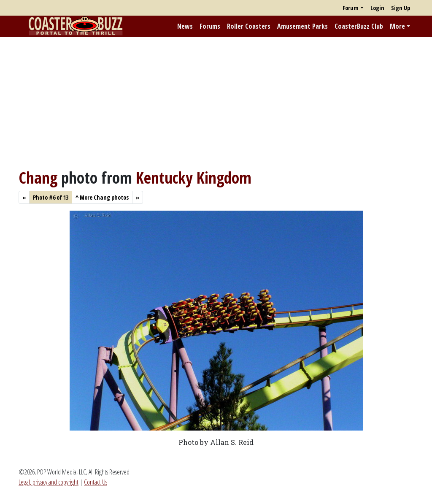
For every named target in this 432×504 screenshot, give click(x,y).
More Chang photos (102, 197)
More (397, 26)
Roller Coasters (249, 26)
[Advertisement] (216, 103)
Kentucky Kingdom (194, 177)
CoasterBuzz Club (359, 26)
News (185, 26)
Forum (351, 8)
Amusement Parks (302, 26)
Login (377, 8)
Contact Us (96, 482)
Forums (210, 26)
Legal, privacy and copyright (49, 482)
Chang (38, 177)
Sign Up (401, 8)
